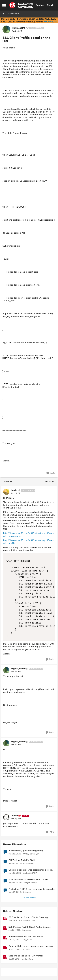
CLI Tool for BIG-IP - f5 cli (22, 860)
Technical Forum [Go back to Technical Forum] (11, 14)
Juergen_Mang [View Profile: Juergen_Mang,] (30, 883)
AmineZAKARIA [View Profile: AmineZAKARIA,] (30, 873)
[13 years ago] (14, 930)
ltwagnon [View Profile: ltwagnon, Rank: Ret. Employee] (26, 930)
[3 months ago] (14, 949)
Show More (29, 898)
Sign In (51, 5)
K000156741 (50, 22)
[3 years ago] (14, 940)
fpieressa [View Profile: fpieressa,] (27, 892)
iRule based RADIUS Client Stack (26, 937)
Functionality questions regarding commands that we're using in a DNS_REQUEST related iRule (26, 851)
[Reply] (51, 473)
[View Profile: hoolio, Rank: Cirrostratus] (6, 492)
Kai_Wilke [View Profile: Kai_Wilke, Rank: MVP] (27, 940)
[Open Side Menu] (4, 5)
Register (40, 5)
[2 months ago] (15, 854)
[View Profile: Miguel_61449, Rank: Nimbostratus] (6, 29)
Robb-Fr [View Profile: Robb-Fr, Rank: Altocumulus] (26, 949)
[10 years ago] (14, 959)
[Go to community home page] (21, 5)
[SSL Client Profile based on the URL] (16, 493)
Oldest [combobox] (50, 482)
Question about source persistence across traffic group (30, 870)
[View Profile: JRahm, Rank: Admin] (6, 817)
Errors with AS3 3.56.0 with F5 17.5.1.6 (28, 879)
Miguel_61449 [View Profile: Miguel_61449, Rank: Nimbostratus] (19, 28)
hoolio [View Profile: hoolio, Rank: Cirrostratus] (14, 490)
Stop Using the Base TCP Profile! (26, 956)
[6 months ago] (15, 921)
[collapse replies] (29, 488)
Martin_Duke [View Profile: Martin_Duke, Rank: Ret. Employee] (27, 959)
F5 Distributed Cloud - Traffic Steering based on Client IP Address (28, 917)
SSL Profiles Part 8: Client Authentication (30, 927)
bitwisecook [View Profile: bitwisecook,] (28, 863)
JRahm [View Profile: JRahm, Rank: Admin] (14, 816)
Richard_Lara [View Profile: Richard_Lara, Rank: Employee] (29, 920)
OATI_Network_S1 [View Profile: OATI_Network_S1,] (31, 854)
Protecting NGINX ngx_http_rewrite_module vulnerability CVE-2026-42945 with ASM (31, 889)
